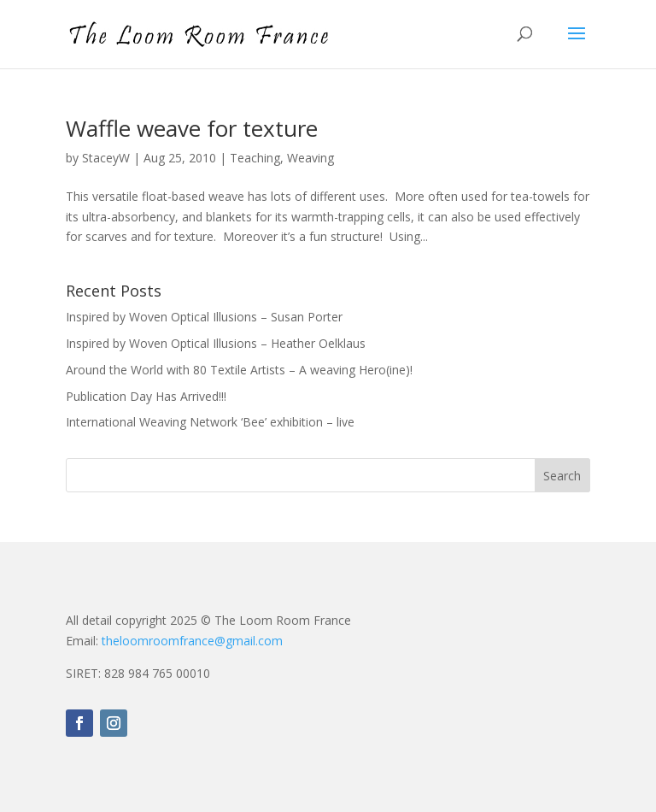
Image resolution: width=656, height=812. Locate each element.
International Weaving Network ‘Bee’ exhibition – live (210, 422)
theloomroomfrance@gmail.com (192, 641)
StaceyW (106, 158)
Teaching (255, 158)
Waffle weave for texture (192, 128)
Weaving (310, 158)
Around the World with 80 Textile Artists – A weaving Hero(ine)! (239, 370)
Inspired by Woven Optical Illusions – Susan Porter (204, 317)
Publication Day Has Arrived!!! (146, 396)
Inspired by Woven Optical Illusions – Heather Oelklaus (216, 343)
